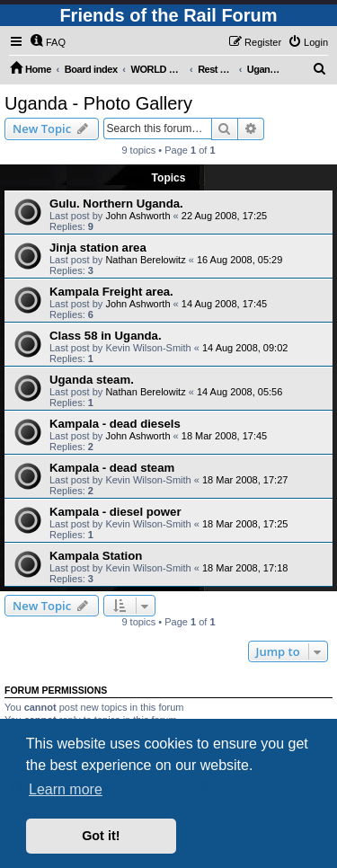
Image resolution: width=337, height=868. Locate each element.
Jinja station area (98, 248)
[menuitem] (48, 42)
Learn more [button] (66, 789)
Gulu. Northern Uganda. (116, 204)
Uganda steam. (92, 380)
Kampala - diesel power (115, 512)
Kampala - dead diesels (115, 424)
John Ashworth (137, 216)
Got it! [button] (101, 836)
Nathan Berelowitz (145, 260)
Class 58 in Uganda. (106, 336)
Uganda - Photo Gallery (98, 103)
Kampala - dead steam (112, 468)
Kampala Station (96, 556)
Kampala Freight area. (111, 292)
